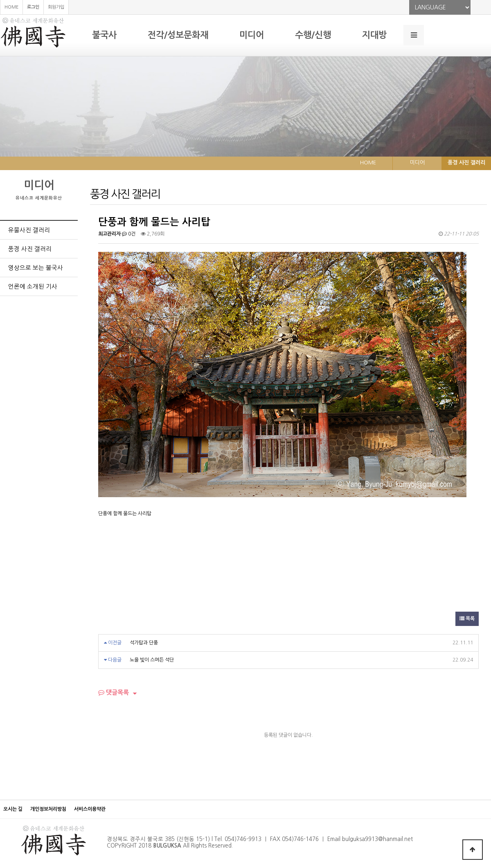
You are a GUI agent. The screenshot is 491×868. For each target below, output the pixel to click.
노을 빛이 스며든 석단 (152, 660)
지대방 (374, 35)
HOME (11, 7)
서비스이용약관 (90, 809)
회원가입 (56, 7)
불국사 (104, 35)
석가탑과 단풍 (144, 643)
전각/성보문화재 (178, 35)
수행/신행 (313, 35)
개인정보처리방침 (48, 809)
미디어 (252, 35)
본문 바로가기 (0, 0)
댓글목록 (114, 692)
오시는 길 (13, 809)
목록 (467, 619)
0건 (129, 234)
